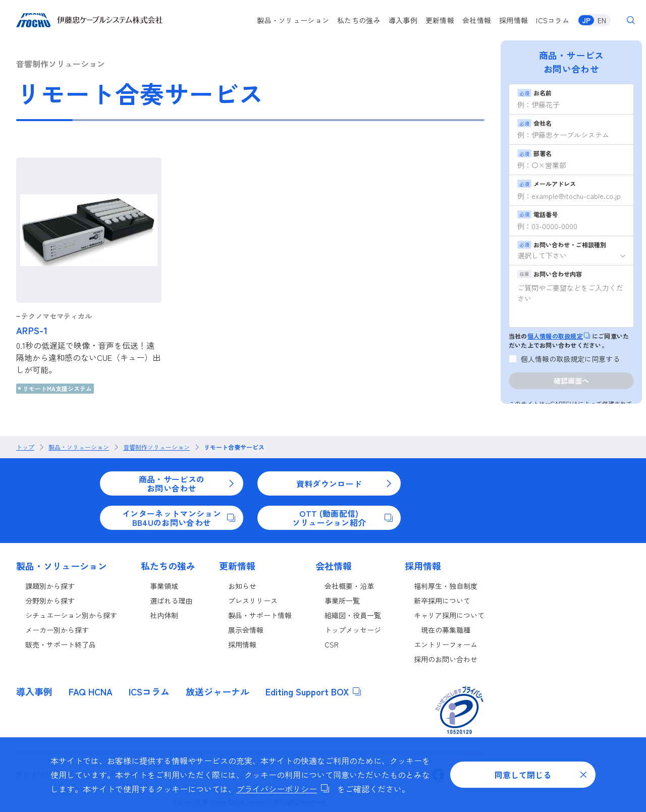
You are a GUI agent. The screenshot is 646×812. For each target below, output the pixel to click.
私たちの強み (359, 20)
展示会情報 (246, 630)
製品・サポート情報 (260, 615)
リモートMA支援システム (57, 388)
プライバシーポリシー (283, 789)
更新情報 (440, 20)
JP (586, 20)
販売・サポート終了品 (61, 644)
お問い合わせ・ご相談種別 (562, 245)
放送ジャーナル (218, 691)
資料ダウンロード (344, 483)
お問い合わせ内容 (550, 274)
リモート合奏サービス (234, 447)
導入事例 (403, 20)
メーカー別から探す (57, 630)
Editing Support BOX (313, 691)
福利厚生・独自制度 (446, 586)
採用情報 (514, 20)
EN (602, 20)
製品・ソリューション (293, 20)
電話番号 (537, 214)
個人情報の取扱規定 (559, 336)
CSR (332, 644)
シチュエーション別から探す (71, 615)
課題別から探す (50, 586)
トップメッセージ (353, 630)
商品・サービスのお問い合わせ (187, 483)
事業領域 (164, 586)
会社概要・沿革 (349, 586)
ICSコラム (553, 20)
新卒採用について (442, 601)
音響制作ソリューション (156, 447)
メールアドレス (547, 183)
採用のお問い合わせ (446, 659)
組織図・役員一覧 (353, 615)
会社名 (534, 123)
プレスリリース (253, 601)
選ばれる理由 (171, 601)
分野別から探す (50, 601)
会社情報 (477, 20)
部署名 (534, 153)
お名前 (534, 93)
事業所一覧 (342, 601)
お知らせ (242, 586)
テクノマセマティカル (57, 316)
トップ (25, 447)
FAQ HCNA (91, 691)
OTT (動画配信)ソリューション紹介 (342, 518)
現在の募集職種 (446, 630)
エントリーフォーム (446, 644)
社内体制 (164, 615)
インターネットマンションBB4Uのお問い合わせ (179, 518)
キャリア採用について (449, 615)
